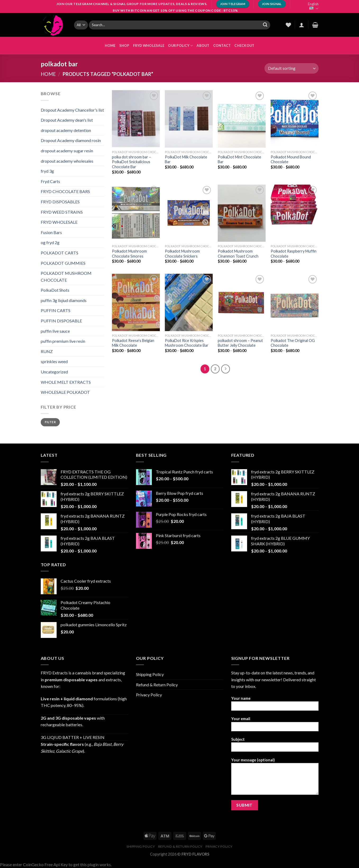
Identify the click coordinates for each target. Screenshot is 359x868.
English (313, 6)
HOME (110, 45)
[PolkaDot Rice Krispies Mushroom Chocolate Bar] (189, 302)
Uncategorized (54, 372)
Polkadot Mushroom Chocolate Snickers (182, 254)
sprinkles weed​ (54, 361)
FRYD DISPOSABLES (60, 202)
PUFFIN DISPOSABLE (61, 321)
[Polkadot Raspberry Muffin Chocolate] (294, 213)
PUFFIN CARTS (56, 310)
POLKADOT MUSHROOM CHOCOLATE (66, 277)
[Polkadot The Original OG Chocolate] (294, 302)
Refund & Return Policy (157, 685)
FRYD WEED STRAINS (62, 212)
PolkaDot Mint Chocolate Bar (239, 159)
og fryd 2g (50, 242)
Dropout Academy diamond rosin (71, 140)
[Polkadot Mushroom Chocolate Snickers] (189, 213)
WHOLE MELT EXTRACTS (66, 382)
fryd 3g (47, 171)
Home (48, 74)
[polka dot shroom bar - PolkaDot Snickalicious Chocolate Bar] (136, 119)
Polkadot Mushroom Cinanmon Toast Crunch (238, 254)
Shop (124, 45)
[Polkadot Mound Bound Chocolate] (294, 119)
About (203, 45)
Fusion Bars (51, 232)
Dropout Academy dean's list (67, 120)
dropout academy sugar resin (67, 151)
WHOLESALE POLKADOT (65, 392)
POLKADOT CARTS (60, 253)
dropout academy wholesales (67, 161)
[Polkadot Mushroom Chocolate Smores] (136, 213)
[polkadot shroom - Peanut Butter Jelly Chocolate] (242, 302)
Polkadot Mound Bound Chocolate (291, 159)
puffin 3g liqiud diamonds (64, 300)
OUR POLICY (180, 46)
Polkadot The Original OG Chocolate (293, 343)
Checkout (244, 45)
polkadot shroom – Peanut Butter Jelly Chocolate (240, 343)
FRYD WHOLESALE (149, 45)
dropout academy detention (66, 130)
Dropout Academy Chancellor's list (72, 110)
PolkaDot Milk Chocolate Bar (186, 159)
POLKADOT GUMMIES (63, 263)
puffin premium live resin (63, 341)
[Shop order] (291, 68)
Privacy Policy (149, 695)
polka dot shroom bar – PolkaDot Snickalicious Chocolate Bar (131, 162)
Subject (275, 746)
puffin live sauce (55, 331)
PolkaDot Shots (55, 290)
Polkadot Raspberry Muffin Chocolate (294, 254)
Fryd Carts (50, 181)
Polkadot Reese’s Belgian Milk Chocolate (133, 343)
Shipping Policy (150, 674)
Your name (275, 705)
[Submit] (265, 25)
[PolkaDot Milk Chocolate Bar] (189, 119)
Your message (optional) (275, 778)
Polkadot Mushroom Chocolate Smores (129, 254)
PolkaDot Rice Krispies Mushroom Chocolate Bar (187, 343)
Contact (222, 45)
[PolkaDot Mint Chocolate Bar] (242, 119)
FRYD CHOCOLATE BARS (65, 191)
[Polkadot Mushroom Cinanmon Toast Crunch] (242, 213)
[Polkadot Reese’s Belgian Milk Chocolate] (136, 302)
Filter (50, 422)
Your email (275, 726)
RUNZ (47, 351)
